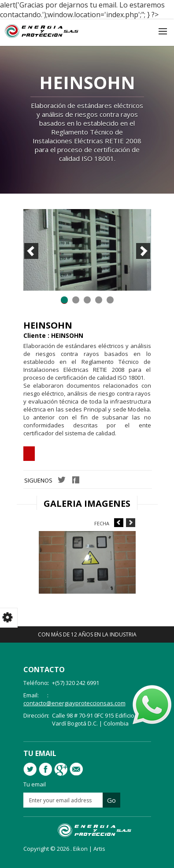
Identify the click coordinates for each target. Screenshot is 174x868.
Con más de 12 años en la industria (87, 634)
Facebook (76, 480)
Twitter (61, 480)
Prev (31, 251)
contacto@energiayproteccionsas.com (74, 703)
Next (143, 251)
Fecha (102, 523)
